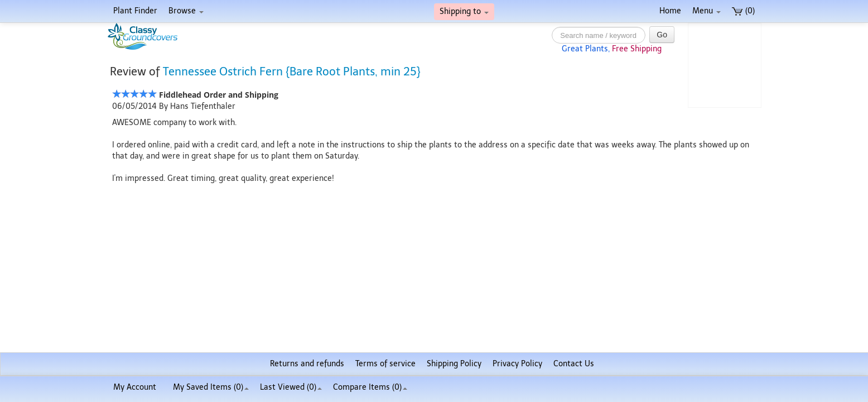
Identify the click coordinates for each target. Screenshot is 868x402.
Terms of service (385, 364)
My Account (135, 387)
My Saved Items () (211, 387)
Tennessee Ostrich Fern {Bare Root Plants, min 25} (292, 71)
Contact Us (574, 364)
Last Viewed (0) (291, 387)
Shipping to (464, 11)
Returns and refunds (307, 364)
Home (670, 11)
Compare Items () (370, 387)
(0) (743, 11)
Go (662, 35)
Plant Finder (135, 11)
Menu (707, 11)
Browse (186, 11)
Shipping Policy (454, 364)
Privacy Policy (517, 364)
